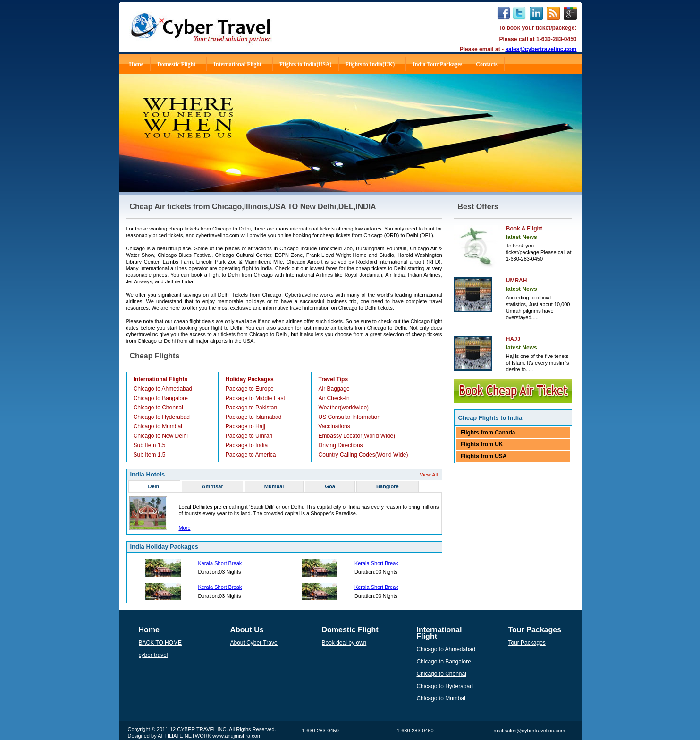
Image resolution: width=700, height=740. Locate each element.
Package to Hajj (245, 426)
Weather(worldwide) (344, 408)
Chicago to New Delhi (161, 436)
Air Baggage (334, 389)
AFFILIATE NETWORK (184, 736)
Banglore (388, 486)
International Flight (241, 64)
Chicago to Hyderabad (162, 417)
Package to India (247, 445)
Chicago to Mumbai (158, 426)
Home (137, 64)
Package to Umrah (249, 436)
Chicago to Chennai (158, 408)
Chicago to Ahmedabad (163, 389)
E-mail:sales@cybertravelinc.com (527, 731)
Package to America (251, 455)
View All (429, 475)
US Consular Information (350, 417)
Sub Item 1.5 (150, 445)
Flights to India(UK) (374, 64)
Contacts (486, 64)
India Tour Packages (437, 64)
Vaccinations (334, 426)
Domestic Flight (180, 64)
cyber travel (153, 655)
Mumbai (274, 486)
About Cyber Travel (255, 643)
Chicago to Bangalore (161, 398)
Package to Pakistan (251, 408)
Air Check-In (334, 398)
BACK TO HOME (160, 643)
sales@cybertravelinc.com (541, 49)
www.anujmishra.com (237, 736)
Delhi (155, 486)
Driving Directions (341, 445)
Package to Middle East (255, 398)
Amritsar (212, 486)
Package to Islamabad (254, 417)
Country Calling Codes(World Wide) (363, 455)
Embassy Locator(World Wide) (357, 436)
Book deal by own (344, 643)
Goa (330, 486)
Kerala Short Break (220, 563)
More (184, 528)
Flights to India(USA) (306, 64)
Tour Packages (527, 643)
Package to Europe (250, 389)
